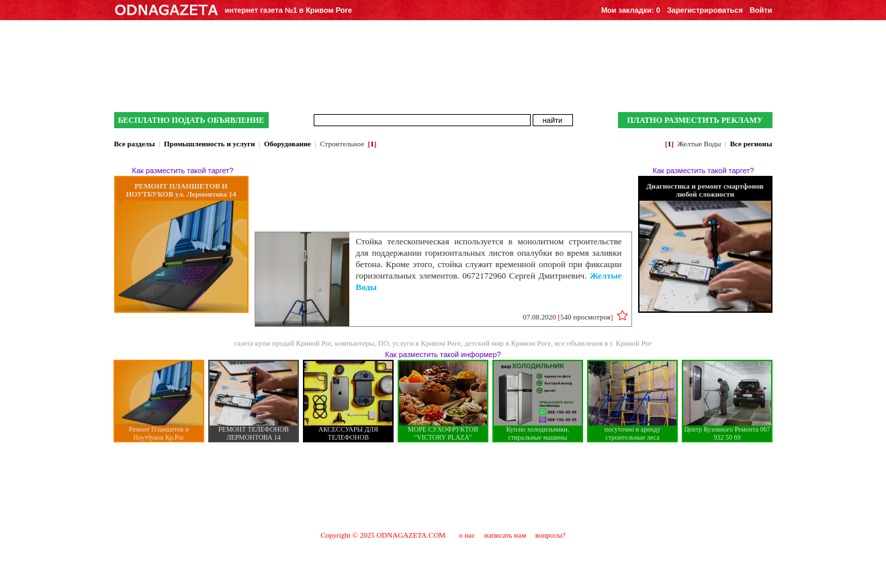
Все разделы (135, 144)
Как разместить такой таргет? (183, 170)
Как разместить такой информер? (443, 354)
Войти (761, 10)
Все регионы (751, 144)
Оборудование (287, 144)
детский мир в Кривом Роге (508, 343)
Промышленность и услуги (210, 144)
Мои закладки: (631, 10)
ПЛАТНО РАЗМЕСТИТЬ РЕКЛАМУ (695, 120)
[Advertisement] (443, 486)
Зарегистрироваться (705, 10)
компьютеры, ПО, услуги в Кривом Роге (398, 343)
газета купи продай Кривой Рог (282, 343)
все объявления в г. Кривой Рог (604, 343)
